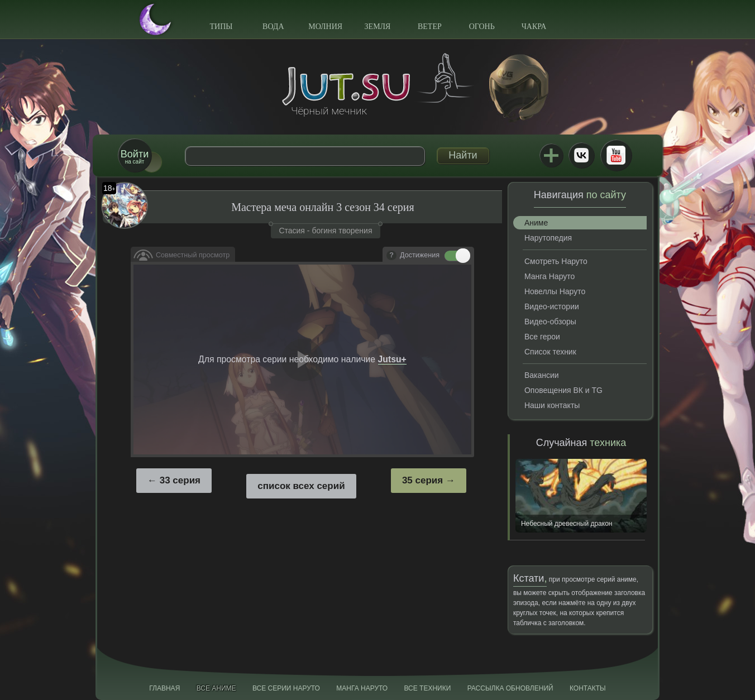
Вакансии (542, 375)
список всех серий (301, 486)
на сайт (135, 157)
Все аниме (216, 688)
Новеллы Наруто (555, 291)
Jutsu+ (551, 155)
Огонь (482, 27)
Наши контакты (552, 405)
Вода (273, 27)
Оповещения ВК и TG (563, 390)
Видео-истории (552, 306)
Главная (164, 688)
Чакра (534, 27)
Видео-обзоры (550, 322)
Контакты (588, 688)
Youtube (616, 155)
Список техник (550, 352)
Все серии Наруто (286, 688)
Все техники (427, 688)
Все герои (542, 337)
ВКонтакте (581, 155)
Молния (325, 27)
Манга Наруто (549, 276)
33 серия (180, 480)
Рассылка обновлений (510, 688)
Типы (221, 27)
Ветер (430, 27)
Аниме (536, 223)
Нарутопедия (548, 238)
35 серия (422, 480)
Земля (378, 27)
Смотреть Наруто (556, 261)
